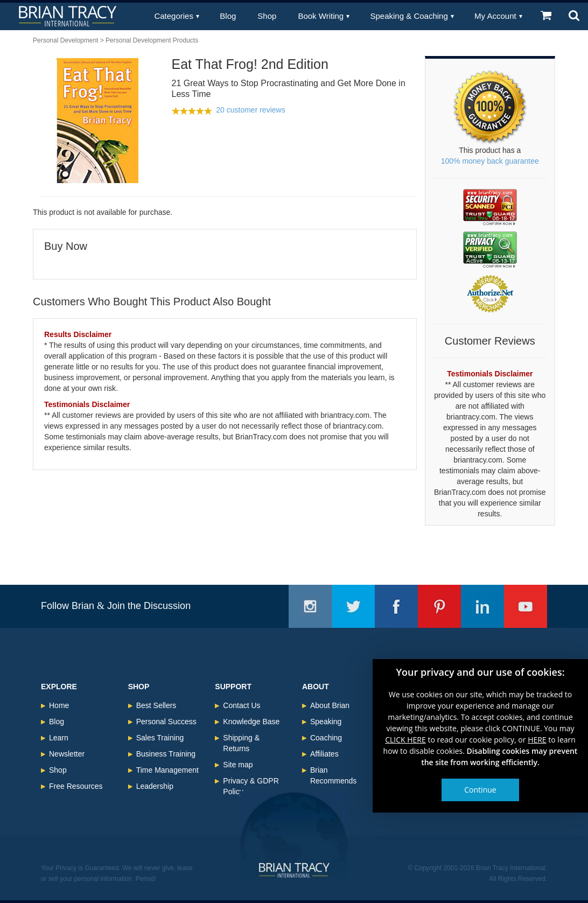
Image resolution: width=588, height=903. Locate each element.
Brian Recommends (333, 775)
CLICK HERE (405, 740)
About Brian (330, 705)
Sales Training (160, 738)
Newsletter (67, 754)
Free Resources (76, 786)
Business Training (166, 754)
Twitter (353, 606)
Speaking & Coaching (409, 16)
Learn (59, 738)
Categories (174, 16)
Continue (480, 790)
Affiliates (324, 754)
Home (59, 705)
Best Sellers (156, 705)
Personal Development (65, 40)
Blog (228, 16)
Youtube (526, 606)
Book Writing (321, 16)
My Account (495, 16)
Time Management (167, 770)
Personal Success (166, 722)
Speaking (326, 722)
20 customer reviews (250, 110)
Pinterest (439, 606)
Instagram (310, 606)
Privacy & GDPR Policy (251, 786)
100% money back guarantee (490, 161)
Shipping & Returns (241, 743)
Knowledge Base (251, 722)
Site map (238, 765)
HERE (537, 740)
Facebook (396, 606)
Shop (267, 16)
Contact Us (241, 705)
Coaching (326, 738)
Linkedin (482, 606)
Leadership (155, 786)
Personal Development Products (152, 40)
